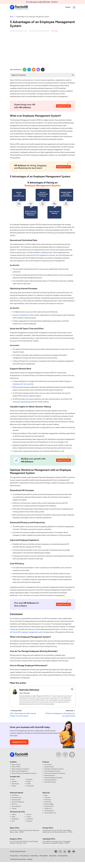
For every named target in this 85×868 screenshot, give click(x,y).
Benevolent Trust (17, 798)
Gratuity (14, 808)
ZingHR (29, 781)
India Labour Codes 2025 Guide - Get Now (43, 2)
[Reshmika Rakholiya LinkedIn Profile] (72, 689)
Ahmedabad (15, 819)
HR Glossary (48, 802)
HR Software (48, 765)
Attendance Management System (54, 769)
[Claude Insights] (34, 70)
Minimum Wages (49, 804)
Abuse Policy (53, 856)
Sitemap (30, 859)
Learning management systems (24, 315)
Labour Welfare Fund (50, 813)
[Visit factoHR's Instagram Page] (69, 851)
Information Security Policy (18, 859)
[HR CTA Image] (43, 107)
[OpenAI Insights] (25, 70)
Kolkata (14, 814)
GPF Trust (15, 804)
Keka (13, 779)
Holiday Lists (48, 808)
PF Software (15, 795)
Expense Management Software (53, 778)
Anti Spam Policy (63, 856)
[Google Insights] (38, 70)
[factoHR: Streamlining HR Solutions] (19, 7)
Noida (13, 817)
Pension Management (18, 802)
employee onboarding (21, 402)
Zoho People (15, 784)
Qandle (29, 784)
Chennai (29, 814)
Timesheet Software (50, 782)
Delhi (13, 821)
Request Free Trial (19, 742)
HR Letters (47, 798)
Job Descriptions (49, 811)
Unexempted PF (16, 806)
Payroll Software (49, 767)
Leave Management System (52, 771)
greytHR (14, 781)
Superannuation (16, 800)
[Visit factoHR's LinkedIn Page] (65, 851)
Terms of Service (24, 856)
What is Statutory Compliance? (20, 769)
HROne (14, 786)
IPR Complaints (44, 856)
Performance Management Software (55, 773)
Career (68, 7)
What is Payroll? (16, 765)
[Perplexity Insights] (29, 70)
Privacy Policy (14, 856)
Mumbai (29, 817)
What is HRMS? (16, 767)
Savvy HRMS (30, 786)
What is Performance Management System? (24, 773)
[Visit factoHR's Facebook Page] (56, 851)
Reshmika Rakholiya (29, 690)
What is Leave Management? (20, 771)
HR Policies (48, 800)
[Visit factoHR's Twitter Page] (60, 851)
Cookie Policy (34, 856)
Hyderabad (30, 819)
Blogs (12, 17)
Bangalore (29, 821)
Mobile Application (50, 776)
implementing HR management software (40, 255)
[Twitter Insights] (43, 70)
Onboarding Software (50, 780)
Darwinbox (30, 779)
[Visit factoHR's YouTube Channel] (74, 851)
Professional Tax (49, 806)
